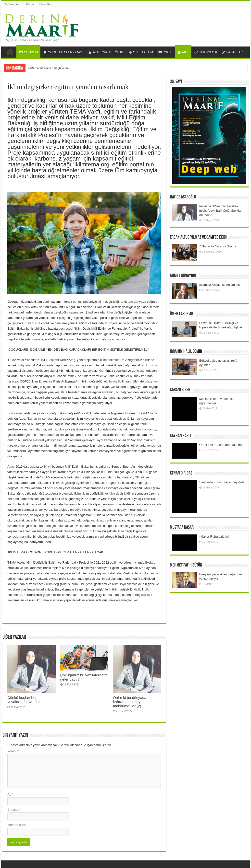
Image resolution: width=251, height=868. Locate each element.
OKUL (165, 52)
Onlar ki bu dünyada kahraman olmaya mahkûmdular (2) (130, 702)
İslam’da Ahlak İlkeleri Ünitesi (220, 285)
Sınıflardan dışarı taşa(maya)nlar (222, 482)
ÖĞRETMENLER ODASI (63, 52)
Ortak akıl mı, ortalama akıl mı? (221, 445)
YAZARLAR (233, 52)
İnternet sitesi (17, 825)
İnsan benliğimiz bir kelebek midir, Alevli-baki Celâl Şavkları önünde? (221, 211)
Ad (10, 794)
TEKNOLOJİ (206, 52)
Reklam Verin (12, 4)
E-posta (14, 810)
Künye (30, 4)
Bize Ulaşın (47, 4)
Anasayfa (10, 52)
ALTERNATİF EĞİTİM (106, 52)
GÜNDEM (28, 52)
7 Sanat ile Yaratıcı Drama (218, 246)
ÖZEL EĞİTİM (141, 52)
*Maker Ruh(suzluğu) (214, 537)
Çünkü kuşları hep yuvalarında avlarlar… (25, 700)
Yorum (13, 751)
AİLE (183, 52)
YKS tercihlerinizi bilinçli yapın (48, 68)
